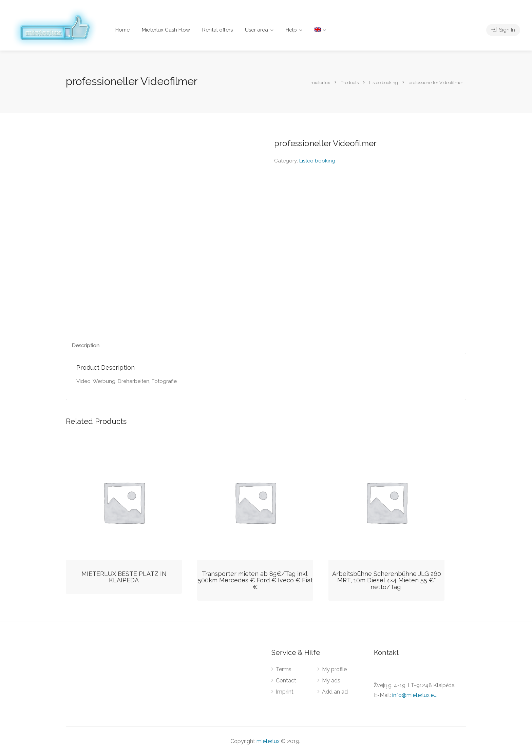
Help (291, 30)
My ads (331, 681)
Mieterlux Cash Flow (166, 30)
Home (122, 30)
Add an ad (335, 692)
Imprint (285, 692)
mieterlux (268, 741)
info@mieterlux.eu (414, 695)
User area (256, 30)
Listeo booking (317, 161)
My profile (334, 669)
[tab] (86, 346)
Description (86, 346)
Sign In (503, 30)
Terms (284, 669)
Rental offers (217, 30)
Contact (286, 681)
